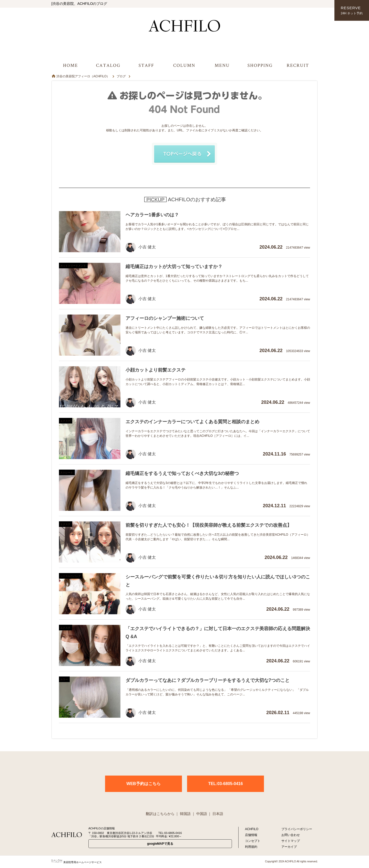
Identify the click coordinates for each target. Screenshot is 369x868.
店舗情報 (251, 835)
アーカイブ (289, 847)
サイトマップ (291, 841)
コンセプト (253, 841)
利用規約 (251, 847)
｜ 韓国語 (183, 814)
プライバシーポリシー (297, 829)
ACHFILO (252, 829)
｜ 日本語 (216, 814)
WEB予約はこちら (143, 784)
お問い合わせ (291, 835)
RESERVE (352, 11)
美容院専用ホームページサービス (76, 862)
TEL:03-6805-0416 (225, 784)
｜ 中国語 (199, 814)
